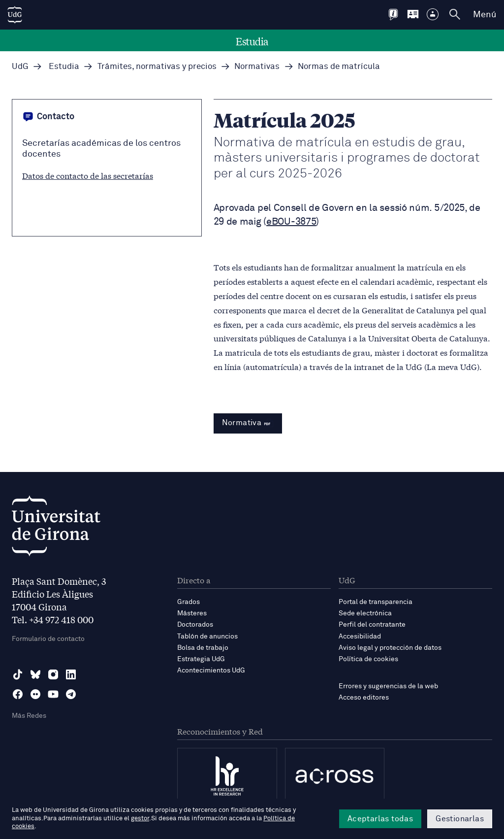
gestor (140, 819)
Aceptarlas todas (380, 819)
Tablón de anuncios (207, 637)
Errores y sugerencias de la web (388, 686)
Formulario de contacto (48, 639)
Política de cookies (368, 659)
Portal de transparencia (376, 602)
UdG (20, 67)
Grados (189, 602)
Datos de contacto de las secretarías (88, 175)
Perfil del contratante (372, 625)
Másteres (192, 613)
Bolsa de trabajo (203, 648)
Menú (485, 15)
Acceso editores (364, 698)
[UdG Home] (15, 15)
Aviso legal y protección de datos (390, 648)
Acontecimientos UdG (211, 671)
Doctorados (195, 625)
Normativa (248, 423)
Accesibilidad (360, 637)
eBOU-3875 (291, 222)
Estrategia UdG (201, 659)
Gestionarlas (460, 819)
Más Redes (29, 716)
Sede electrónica (365, 613)
